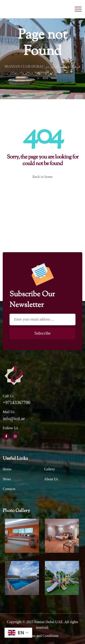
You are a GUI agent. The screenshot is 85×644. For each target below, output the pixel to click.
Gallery (50, 469)
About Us (51, 479)
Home (7, 469)
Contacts (9, 489)
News (7, 479)
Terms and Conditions (42, 636)
